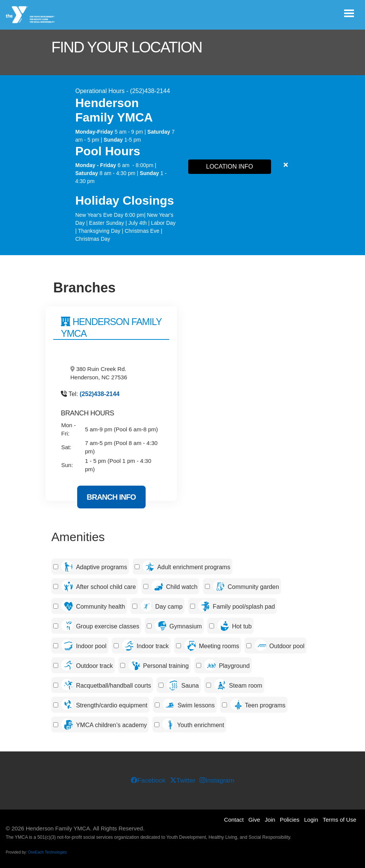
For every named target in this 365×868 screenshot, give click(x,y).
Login (311, 820)
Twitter (183, 780)
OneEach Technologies (47, 852)
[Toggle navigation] (349, 13)
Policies (290, 820)
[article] (182, 165)
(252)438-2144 (100, 394)
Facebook (148, 780)
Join (270, 820)
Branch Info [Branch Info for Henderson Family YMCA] (111, 497)
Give (254, 820)
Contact (234, 820)
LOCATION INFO (229, 166)
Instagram (217, 780)
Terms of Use (340, 820)
